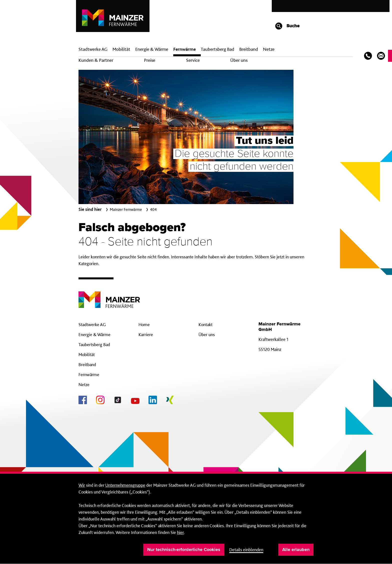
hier (180, 532)
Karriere (146, 335)
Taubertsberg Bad (217, 49)
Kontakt (205, 325)
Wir (82, 485)
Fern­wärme (184, 49)
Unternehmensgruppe (125, 485)
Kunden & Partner (96, 60)
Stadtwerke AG (93, 49)
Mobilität (121, 49)
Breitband (87, 365)
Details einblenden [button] (246, 550)
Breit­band (249, 49)
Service (193, 60)
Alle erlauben (296, 550)
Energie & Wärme (152, 49)
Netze (269, 49)
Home (144, 325)
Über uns (239, 60)
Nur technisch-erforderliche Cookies (184, 550)
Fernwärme (89, 375)
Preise (150, 60)
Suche (287, 26)
